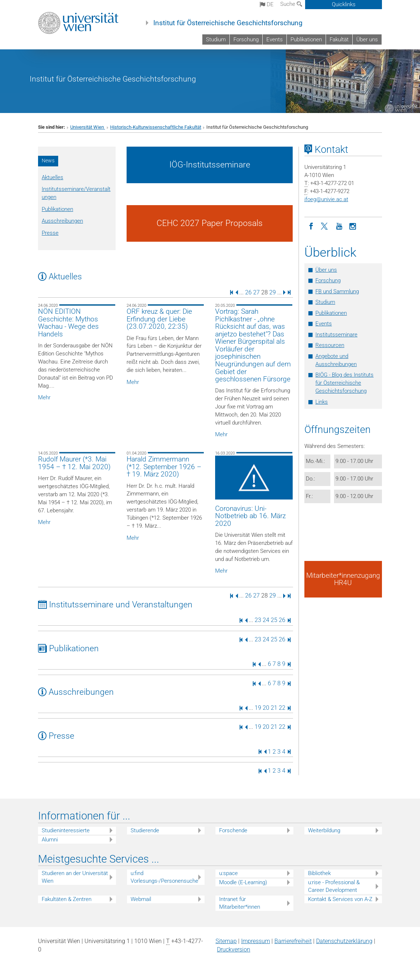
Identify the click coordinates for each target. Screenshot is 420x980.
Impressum (256, 941)
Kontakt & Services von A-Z (340, 899)
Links (322, 402)
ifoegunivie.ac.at (326, 199)
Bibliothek (319, 873)
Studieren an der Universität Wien (75, 877)
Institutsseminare (336, 335)
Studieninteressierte (66, 830)
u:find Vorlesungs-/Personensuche (164, 877)
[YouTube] (339, 226)
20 (266, 708)
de (267, 4)
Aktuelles (52, 177)
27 (256, 292)
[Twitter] (325, 226)
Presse (50, 233)
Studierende (145, 830)
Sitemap (226, 941)
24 (266, 620)
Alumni (50, 840)
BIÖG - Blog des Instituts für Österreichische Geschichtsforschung (344, 383)
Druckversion (234, 949)
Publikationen (306, 39)
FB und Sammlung (337, 291)
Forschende (233, 830)
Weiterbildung (324, 830)
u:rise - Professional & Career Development (334, 886)
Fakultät (339, 39)
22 (282, 708)
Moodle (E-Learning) (243, 882)
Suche (291, 4)
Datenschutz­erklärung (344, 941)
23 (258, 620)
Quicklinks (344, 4)
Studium (216, 39)
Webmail (141, 899)
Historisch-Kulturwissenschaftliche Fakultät (156, 127)
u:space (228, 873)
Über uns (367, 39)
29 (273, 292)
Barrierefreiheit (293, 941)
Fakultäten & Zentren (67, 899)
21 (274, 708)
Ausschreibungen (62, 221)
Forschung (246, 39)
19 (258, 708)
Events (275, 39)
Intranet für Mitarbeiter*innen (240, 903)
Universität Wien (88, 127)
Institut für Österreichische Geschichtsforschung (228, 23)
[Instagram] (353, 226)
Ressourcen (330, 345)
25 (274, 620)
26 (248, 292)
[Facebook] (311, 226)
